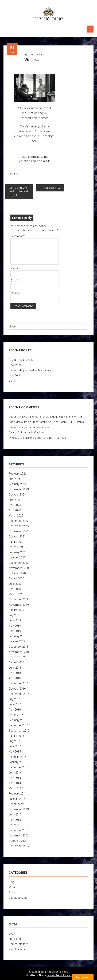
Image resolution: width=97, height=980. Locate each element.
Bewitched (15, 365)
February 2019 (18, 636)
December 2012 (19, 830)
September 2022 (19, 526)
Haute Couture (40, 427)
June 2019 (15, 620)
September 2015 (19, 731)
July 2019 (15, 615)
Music (12, 887)
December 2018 (19, 647)
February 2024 (18, 484)
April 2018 (15, 678)
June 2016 (15, 704)
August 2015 (16, 736)
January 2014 (17, 799)
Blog (16, 174)
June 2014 (15, 773)
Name (15, 268)
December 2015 (19, 725)
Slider (12, 892)
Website (15, 293)
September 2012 (19, 846)
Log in (12, 934)
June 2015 (15, 746)
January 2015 (17, 762)
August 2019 (16, 610)
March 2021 (16, 547)
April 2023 (15, 510)
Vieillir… (13, 381)
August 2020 (16, 578)
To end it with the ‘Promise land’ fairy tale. (18, 191)
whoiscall (14, 438)
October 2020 (17, 573)
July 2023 (15, 500)
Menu (90, 29)
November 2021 (19, 531)
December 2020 (19, 563)
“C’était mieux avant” (21, 360)
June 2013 (15, 815)
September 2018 (19, 657)
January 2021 (17, 557)
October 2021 (17, 537)
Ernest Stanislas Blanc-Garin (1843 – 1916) (58, 417)
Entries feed (16, 939)
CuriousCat (15, 432)
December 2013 (19, 804)
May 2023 (15, 505)
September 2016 (19, 694)
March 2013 (16, 825)
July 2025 (15, 479)
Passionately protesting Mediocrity (30, 370)
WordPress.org (18, 949)
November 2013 (19, 809)
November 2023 (19, 489)
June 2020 (15, 584)
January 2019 (17, 641)
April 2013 (15, 820)
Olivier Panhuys (36, 55)
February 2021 (18, 552)
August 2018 (16, 662)
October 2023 (17, 495)
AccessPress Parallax (59, 975)
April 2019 (15, 631)
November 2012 (19, 835)
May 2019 (15, 626)
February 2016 (18, 720)
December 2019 (19, 599)
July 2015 (15, 741)
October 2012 (17, 841)
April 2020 (15, 589)
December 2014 (19, 767)
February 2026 (18, 474)
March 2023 (16, 516)
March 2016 (16, 715)
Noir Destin (52, 188)
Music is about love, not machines (45, 438)
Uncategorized (18, 898)
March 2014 (16, 788)
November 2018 (19, 652)
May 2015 (15, 752)
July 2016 (15, 699)
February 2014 (18, 794)
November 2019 (19, 605)
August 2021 (16, 542)
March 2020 (16, 594)
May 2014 (15, 778)
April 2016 (15, 710)
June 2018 (15, 668)
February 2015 (18, 757)
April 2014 (15, 783)
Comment (18, 236)
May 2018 (15, 673)
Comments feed (19, 944)
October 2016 (17, 689)
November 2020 (19, 568)
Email (15, 281)
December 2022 (19, 521)
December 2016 (19, 683)
